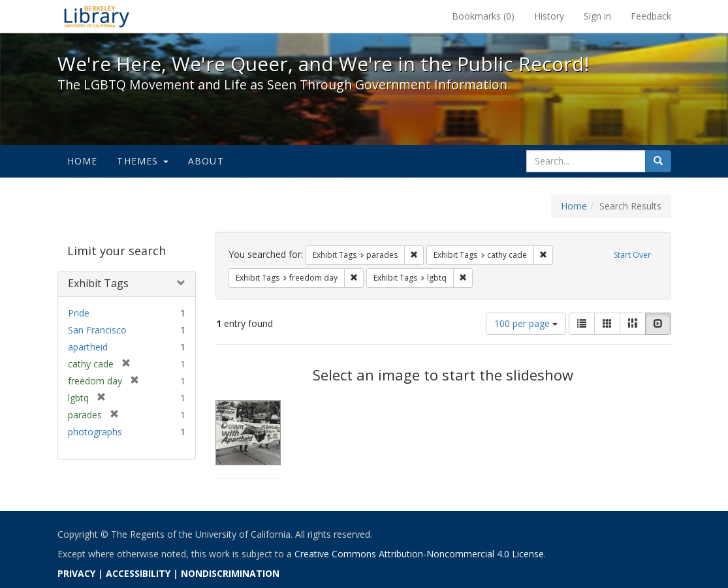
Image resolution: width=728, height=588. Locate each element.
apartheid (88, 347)
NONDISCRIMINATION (230, 573)
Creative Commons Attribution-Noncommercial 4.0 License (419, 554)
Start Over (632, 255)
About (206, 161)
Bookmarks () (483, 16)
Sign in (597, 16)
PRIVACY (76, 573)
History (549, 16)
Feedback (651, 16)
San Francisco (97, 330)
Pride (79, 313)
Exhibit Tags (98, 283)
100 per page (526, 323)
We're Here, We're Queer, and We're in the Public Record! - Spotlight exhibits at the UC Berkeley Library (97, 16)
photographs (95, 432)
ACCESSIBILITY (138, 573)
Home (83, 161)
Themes (142, 161)
